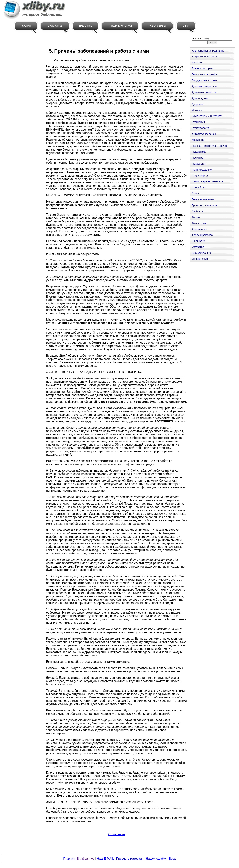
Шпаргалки (198, 241)
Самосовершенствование (207, 181)
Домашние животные (204, 92)
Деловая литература (204, 86)
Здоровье (198, 104)
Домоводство (200, 98)
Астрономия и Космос (205, 57)
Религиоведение (202, 170)
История (197, 110)
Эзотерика (198, 247)
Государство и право (204, 80)
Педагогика (199, 152)
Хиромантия (199, 229)
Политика (198, 158)
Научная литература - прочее (210, 146)
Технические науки (203, 199)
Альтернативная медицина (208, 51)
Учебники (197, 211)
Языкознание (200, 259)
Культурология (201, 128)
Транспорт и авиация (204, 205)
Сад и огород (200, 176)
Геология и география (205, 74)
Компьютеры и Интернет (207, 116)
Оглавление (117, 834)
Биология (197, 62)
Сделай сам (199, 187)
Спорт (195, 193)
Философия (199, 223)
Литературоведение (204, 134)
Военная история (202, 68)
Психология (199, 164)
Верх (172, 859)
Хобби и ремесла (202, 235)
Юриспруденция (202, 253)
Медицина (198, 140)
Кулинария (198, 122)
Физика (196, 217)
